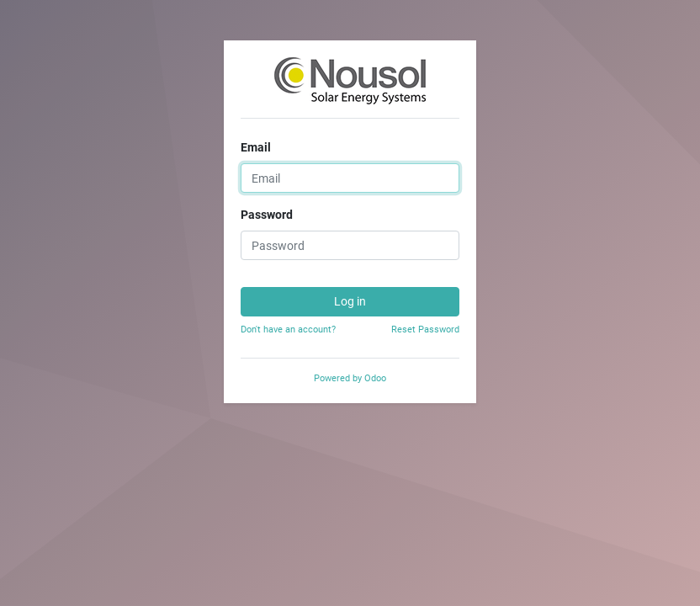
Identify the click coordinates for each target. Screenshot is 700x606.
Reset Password (425, 330)
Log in (350, 301)
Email (256, 147)
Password (267, 215)
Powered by (350, 378)
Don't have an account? (288, 330)
